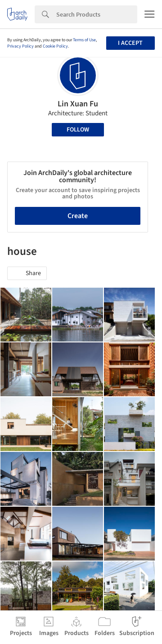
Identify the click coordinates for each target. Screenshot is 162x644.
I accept (130, 43)
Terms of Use (84, 40)
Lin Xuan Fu (78, 104)
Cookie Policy (55, 46)
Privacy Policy (20, 46)
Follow (78, 130)
